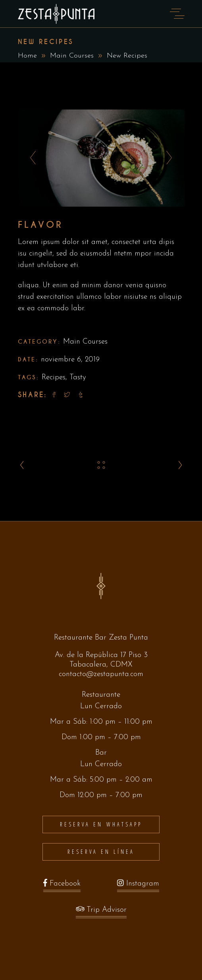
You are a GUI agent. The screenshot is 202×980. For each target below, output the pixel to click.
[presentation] (31, 158)
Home (27, 56)
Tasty (78, 378)
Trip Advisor (101, 912)
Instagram (138, 886)
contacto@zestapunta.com (101, 674)
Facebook (62, 886)
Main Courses (72, 56)
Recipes (54, 378)
